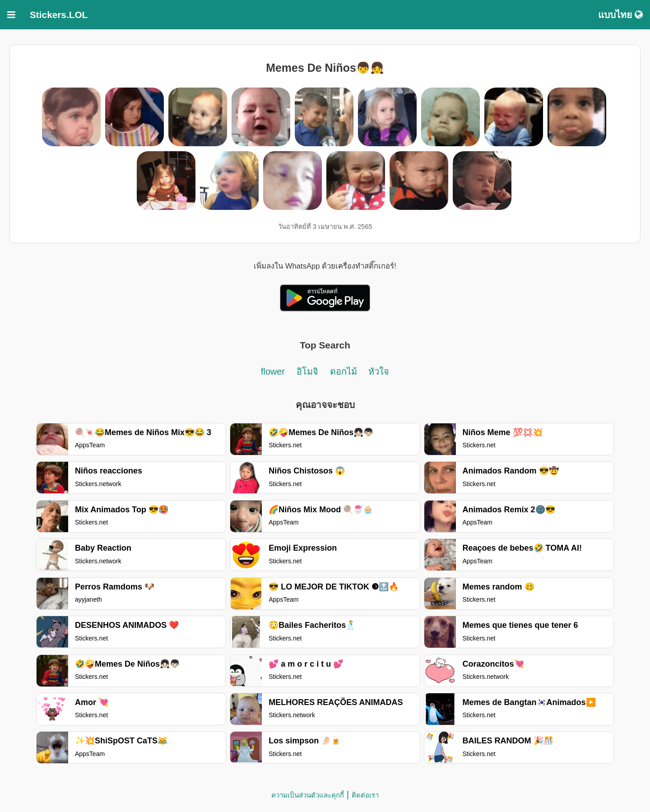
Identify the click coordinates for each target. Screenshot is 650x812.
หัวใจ (379, 371)
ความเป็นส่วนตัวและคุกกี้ (308, 795)
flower (273, 371)
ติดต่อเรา (365, 795)
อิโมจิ (307, 371)
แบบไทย (620, 15)
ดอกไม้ (344, 371)
